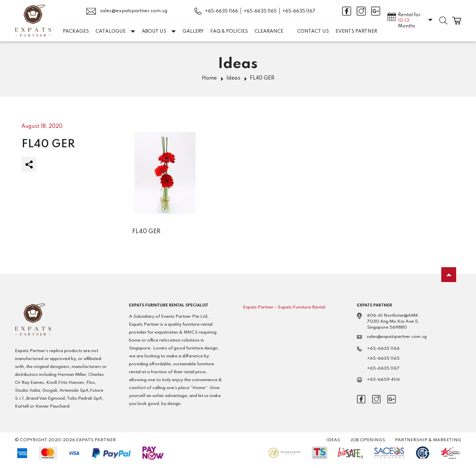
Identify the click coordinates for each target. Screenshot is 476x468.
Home (209, 78)
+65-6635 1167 (299, 11)
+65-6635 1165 (260, 11)
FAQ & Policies (229, 31)
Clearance (269, 31)
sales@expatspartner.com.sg (127, 11)
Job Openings (368, 440)
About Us (159, 31)
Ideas (233, 78)
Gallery (193, 31)
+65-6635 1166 (221, 11)
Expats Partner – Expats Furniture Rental (284, 307)
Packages (76, 31)
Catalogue (115, 31)
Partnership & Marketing (428, 440)
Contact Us (313, 31)
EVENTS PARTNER (356, 31)
